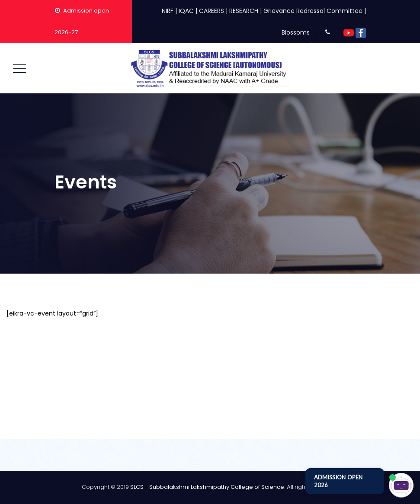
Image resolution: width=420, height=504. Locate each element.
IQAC (186, 11)
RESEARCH (244, 11)
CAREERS (212, 11)
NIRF (168, 11)
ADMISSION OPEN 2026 (338, 481)
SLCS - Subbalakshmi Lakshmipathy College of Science (207, 487)
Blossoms (296, 32)
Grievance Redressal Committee (313, 11)
